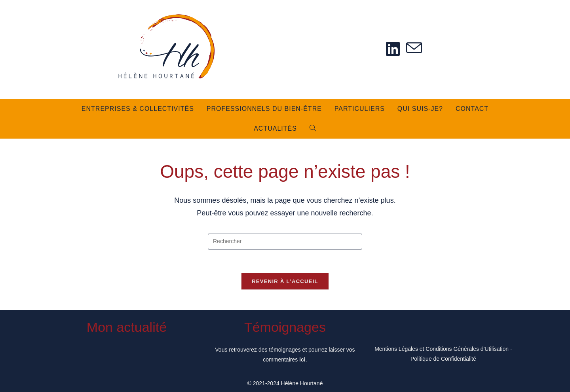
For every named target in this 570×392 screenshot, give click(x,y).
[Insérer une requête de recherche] (285, 242)
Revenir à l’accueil (285, 282)
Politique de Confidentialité (443, 359)
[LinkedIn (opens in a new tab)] (393, 49)
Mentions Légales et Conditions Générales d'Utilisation (442, 349)
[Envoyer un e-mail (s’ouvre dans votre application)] (414, 49)
